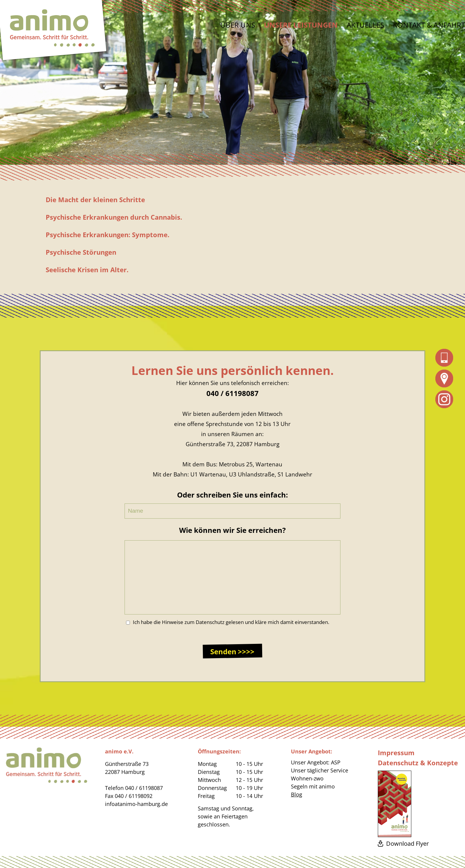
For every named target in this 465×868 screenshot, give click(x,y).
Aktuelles (365, 25)
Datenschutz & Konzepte (418, 763)
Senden (223, 651)
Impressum (396, 753)
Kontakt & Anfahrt (429, 25)
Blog (297, 794)
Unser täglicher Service (320, 770)
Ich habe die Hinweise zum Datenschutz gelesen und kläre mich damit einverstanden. (228, 622)
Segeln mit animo (313, 786)
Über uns (238, 25)
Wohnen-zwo (307, 778)
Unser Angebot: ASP (316, 762)
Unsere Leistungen (301, 25)
